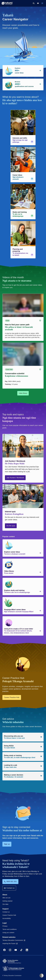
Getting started (7, 901)
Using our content (8, 933)
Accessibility (7, 918)
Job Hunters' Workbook (15, 478)
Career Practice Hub (12, 697)
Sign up (7, 844)
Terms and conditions (10, 929)
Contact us (9, 888)
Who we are (6, 898)
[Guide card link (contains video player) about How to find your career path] (23, 317)
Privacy (5, 926)
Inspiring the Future (10, 943)
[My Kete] (38, 3)
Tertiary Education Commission (14, 940)
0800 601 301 (10, 882)
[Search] (34, 3)
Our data (5, 904)
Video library (23, 393)
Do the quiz (11, 526)
